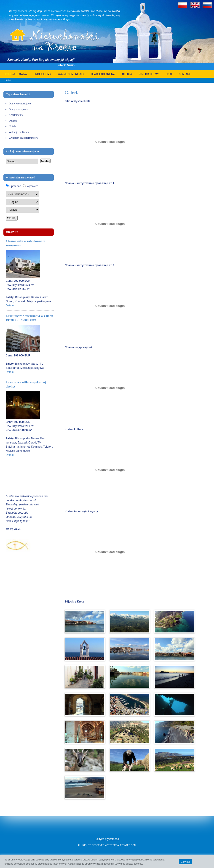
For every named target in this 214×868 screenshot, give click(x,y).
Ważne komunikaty (71, 74)
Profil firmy (42, 74)
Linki (169, 74)
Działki (13, 121)
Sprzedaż (15, 186)
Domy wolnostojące (20, 104)
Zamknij (186, 862)
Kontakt (185, 74)
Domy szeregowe (18, 109)
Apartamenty (16, 115)
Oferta (127, 74)
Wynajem (32, 186)
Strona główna (16, 74)
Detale (10, 305)
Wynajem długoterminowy (23, 138)
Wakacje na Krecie (19, 132)
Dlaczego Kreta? (103, 74)
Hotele (12, 126)
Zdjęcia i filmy (149, 74)
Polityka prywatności (107, 839)
